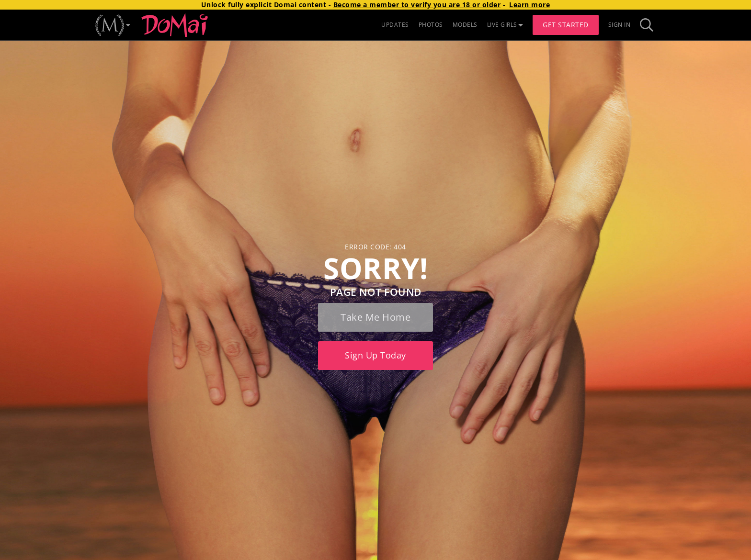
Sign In (620, 25)
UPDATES (395, 25)
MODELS (465, 25)
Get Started (566, 25)
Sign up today (375, 355)
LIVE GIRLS (505, 25)
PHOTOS (431, 25)
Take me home (375, 317)
